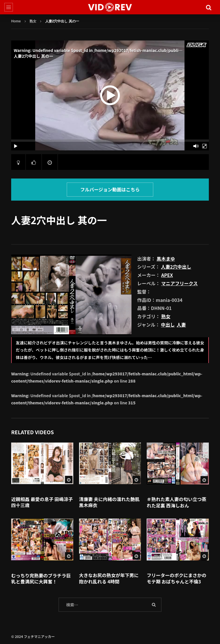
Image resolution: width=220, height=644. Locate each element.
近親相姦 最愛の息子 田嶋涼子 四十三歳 (42, 502)
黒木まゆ (166, 259)
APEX (167, 275)
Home (16, 21)
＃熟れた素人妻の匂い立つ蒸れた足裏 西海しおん (176, 502)
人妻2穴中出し (176, 267)
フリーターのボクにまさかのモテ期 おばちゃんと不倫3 (176, 578)
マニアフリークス (180, 283)
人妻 (181, 325)
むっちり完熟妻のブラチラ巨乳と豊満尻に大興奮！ (41, 579)
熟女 (33, 21)
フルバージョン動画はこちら (110, 189)
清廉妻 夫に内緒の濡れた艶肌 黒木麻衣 (109, 502)
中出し (168, 325)
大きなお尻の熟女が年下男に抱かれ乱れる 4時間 (109, 578)
